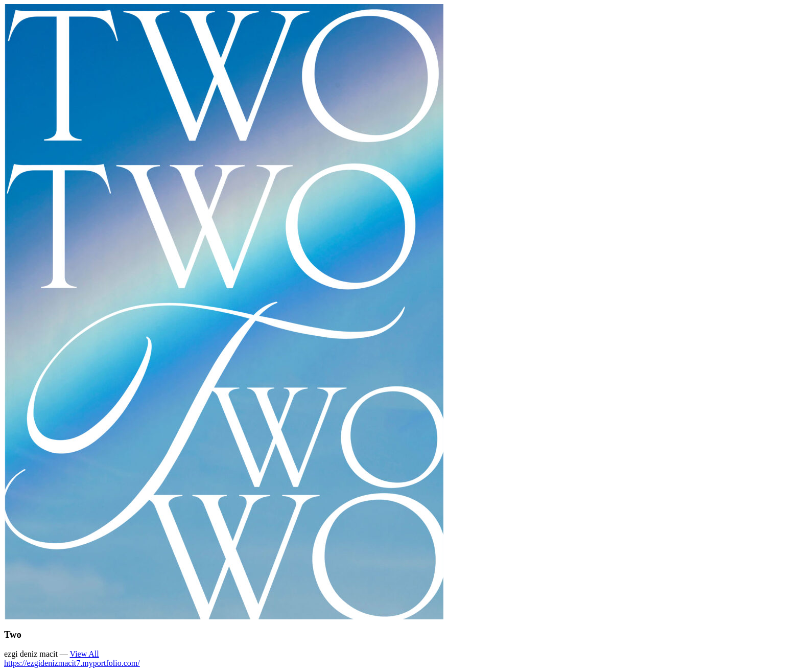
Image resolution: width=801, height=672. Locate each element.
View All (85, 654)
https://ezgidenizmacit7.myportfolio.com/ (72, 663)
